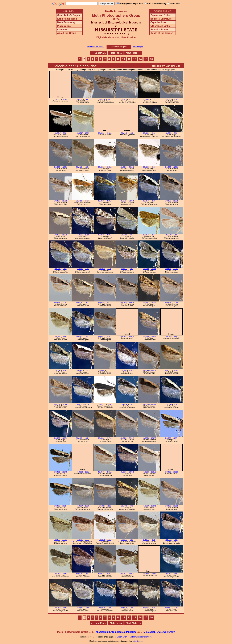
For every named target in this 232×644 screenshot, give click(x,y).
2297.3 (154, 438)
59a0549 (123, 370)
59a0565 (168, 472)
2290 (87, 506)
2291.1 (87, 370)
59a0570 (57, 540)
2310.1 (109, 235)
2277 (65, 269)
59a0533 (124, 235)
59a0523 (79, 167)
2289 (131, 404)
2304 (176, 337)
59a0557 (57, 438)
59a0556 (169, 404)
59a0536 (102, 269)
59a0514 (102, 99)
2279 (154, 167)
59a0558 (101, 438)
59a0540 (123, 303)
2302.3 (131, 303)
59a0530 (168, 201)
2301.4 (65, 506)
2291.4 (65, 404)
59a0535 (80, 269)
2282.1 (109, 133)
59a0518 (101, 133)
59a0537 (124, 269)
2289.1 (154, 404)
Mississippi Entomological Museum (116, 632)
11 (124, 59)
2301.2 (131, 472)
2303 (131, 506)
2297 (176, 404)
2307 (109, 404)
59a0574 (79, 574)
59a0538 (146, 269)
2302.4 (154, 303)
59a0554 (124, 404)
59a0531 (80, 235)
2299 (176, 540)
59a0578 (102, 608)
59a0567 (80, 506)
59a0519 (124, 133)
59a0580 (168, 608)
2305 (131, 608)
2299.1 (87, 574)
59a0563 (101, 472)
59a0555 (146, 404)
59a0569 (146, 506)
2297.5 (65, 472)
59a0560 (168, 438)
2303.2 (65, 540)
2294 (65, 337)
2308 (87, 404)
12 (129, 59)
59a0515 (123, 99)
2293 (109, 608)
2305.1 (176, 608)
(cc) (74, 541)
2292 (154, 99)
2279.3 (87, 201)
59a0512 (58, 99)
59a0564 (123, 472)
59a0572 (124, 540)
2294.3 (154, 337)
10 (118, 59)
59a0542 (58, 337)
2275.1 (131, 99)
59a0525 (146, 167)
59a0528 (79, 201)
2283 (176, 133)
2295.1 (176, 201)
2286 (87, 269)
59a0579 (124, 608)
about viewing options (96, 47)
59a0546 (169, 337)
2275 (109, 99)
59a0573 (169, 540)
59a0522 (57, 167)
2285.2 (87, 167)
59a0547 (58, 370)
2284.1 (87, 99)
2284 (65, 99)
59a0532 (101, 235)
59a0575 (146, 574)
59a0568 (124, 506)
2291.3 (176, 370)
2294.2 (131, 337)
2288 (154, 133)
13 (135, 59)
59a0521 (169, 133)
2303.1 (154, 506)
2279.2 (65, 201)
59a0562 (80, 472)
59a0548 (79, 370)
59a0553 (102, 404)
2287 (131, 235)
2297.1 (65, 438)
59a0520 (146, 133)
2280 (131, 133)
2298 (176, 574)
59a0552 (80, 404)
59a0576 (169, 574)
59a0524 (123, 167)
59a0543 (79, 337)
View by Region (119, 47)
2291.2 (131, 370)
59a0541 (146, 303)
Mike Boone (138, 641)
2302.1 (154, 269)
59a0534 (58, 269)
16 (151, 59)
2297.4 (176, 438)
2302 (131, 269)
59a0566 (57, 506)
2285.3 (131, 167)
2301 (87, 472)
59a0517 (58, 133)
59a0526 (168, 167)
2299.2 (154, 574)
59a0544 (123, 337)
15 (146, 59)
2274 (109, 269)
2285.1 (65, 167)
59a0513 (79, 99)
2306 (87, 540)
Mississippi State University (159, 632)
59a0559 (146, 438)
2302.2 (87, 303)
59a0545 (146, 337)
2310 (87, 235)
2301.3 (176, 472)
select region (138, 47)
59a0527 (57, 201)
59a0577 (80, 608)
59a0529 (146, 201)
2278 (87, 608)
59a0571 (80, 540)
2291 (65, 370)
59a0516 (146, 99)
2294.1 (87, 337)
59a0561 (57, 472)
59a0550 (168, 370)
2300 (131, 540)
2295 (154, 201)
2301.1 (109, 472)
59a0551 (57, 404)
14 (140, 59)
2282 (65, 133)
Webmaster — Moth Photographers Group (135, 637)
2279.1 (176, 167)
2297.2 (109, 438)
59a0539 (79, 303)
